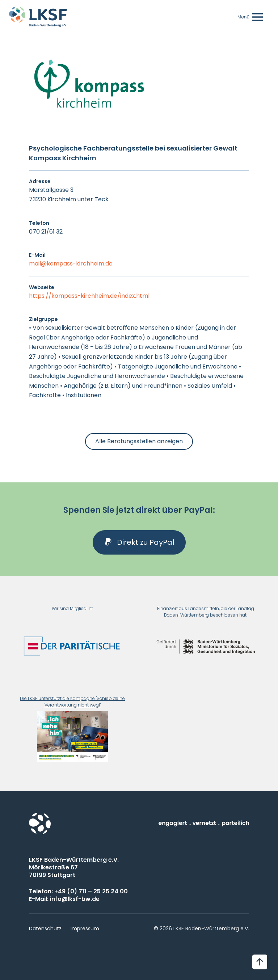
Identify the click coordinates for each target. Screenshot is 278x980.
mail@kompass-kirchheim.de (71, 263)
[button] (139, 542)
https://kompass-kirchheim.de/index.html (89, 296)
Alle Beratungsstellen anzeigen (139, 441)
